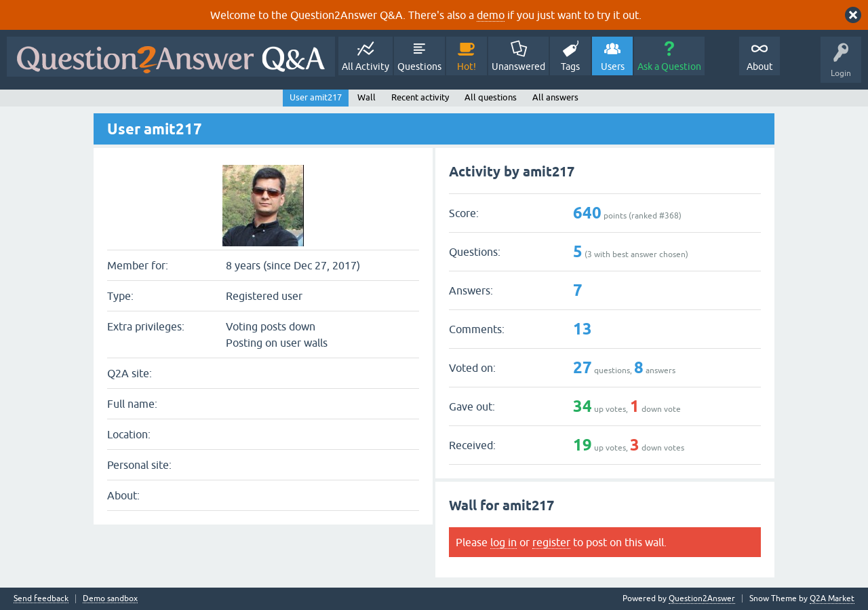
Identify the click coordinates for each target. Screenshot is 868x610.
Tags (570, 66)
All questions (491, 97)
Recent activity (420, 97)
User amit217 (316, 97)
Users (613, 66)
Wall (367, 97)
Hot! (467, 66)
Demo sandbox (110, 599)
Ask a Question (669, 66)
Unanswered (518, 66)
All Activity (366, 66)
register (551, 542)
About (760, 66)
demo (491, 15)
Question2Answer (702, 598)
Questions (419, 66)
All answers (555, 97)
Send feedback (41, 599)
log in (504, 542)
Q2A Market (832, 598)
